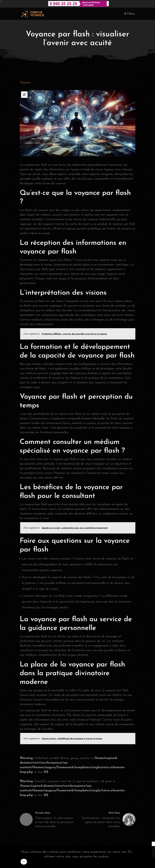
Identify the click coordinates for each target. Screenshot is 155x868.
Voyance (25, 83)
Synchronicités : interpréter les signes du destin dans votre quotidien (101, 822)
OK (24, 862)
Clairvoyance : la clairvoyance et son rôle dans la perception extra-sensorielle (54, 822)
